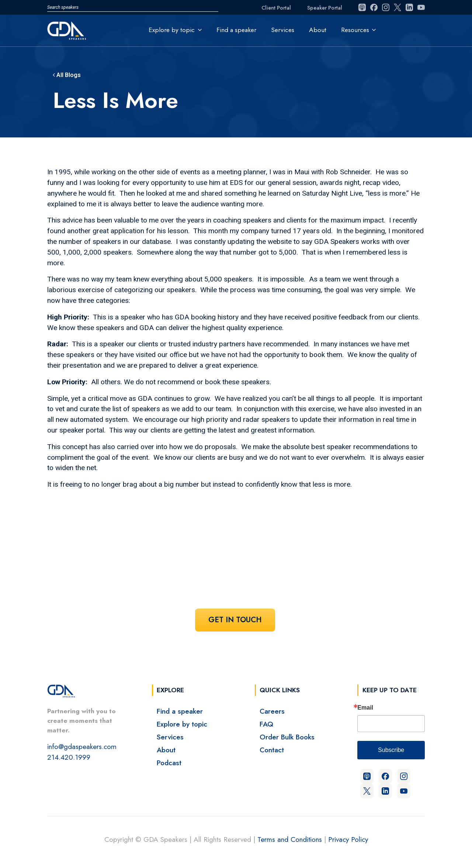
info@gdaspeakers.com (82, 746)
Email (365, 708)
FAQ (266, 724)
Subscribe (391, 750)
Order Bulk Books (287, 737)
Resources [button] (355, 30)
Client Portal (276, 8)
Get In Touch (235, 620)
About (318, 30)
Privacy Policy (348, 839)
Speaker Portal (325, 8)
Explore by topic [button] (172, 30)
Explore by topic (182, 724)
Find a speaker (236, 30)
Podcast (169, 763)
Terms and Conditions (290, 839)
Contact (272, 750)
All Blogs (67, 75)
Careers (272, 711)
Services (283, 30)
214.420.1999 (69, 757)
